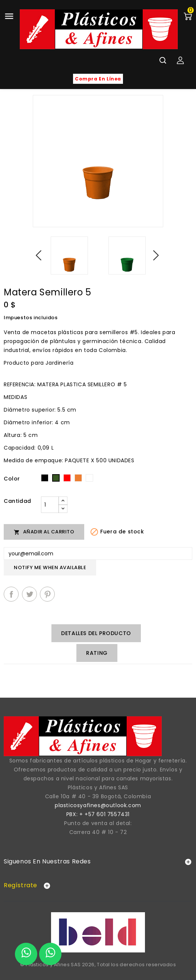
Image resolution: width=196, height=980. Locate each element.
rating (97, 653)
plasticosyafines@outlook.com (98, 805)
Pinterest (47, 594)
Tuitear (29, 594)
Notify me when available (50, 567)
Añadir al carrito (44, 532)
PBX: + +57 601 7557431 (98, 814)
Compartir (11, 594)
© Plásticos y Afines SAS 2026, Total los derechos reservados (98, 965)
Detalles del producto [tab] (96, 633)
